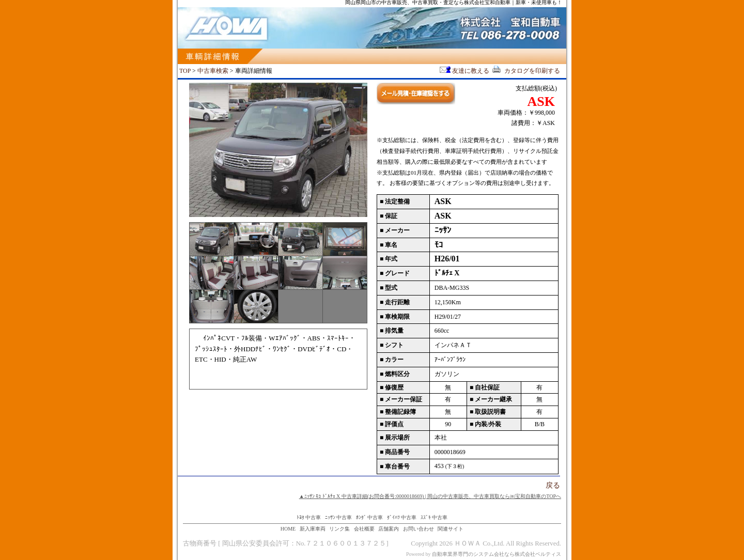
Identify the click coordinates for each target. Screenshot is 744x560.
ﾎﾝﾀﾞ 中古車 (370, 517)
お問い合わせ (419, 529)
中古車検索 (213, 71)
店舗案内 (389, 529)
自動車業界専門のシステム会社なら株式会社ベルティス (497, 554)
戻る (553, 485)
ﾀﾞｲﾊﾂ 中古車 (402, 517)
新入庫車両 (313, 529)
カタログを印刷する (525, 71)
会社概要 (364, 529)
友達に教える (465, 71)
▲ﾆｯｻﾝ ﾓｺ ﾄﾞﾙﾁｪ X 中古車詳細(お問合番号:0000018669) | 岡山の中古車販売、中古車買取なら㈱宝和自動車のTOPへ (430, 496)
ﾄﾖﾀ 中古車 (309, 517)
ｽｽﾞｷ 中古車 (434, 517)
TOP (185, 71)
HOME (288, 529)
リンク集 (339, 529)
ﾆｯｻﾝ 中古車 (339, 517)
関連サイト (451, 529)
